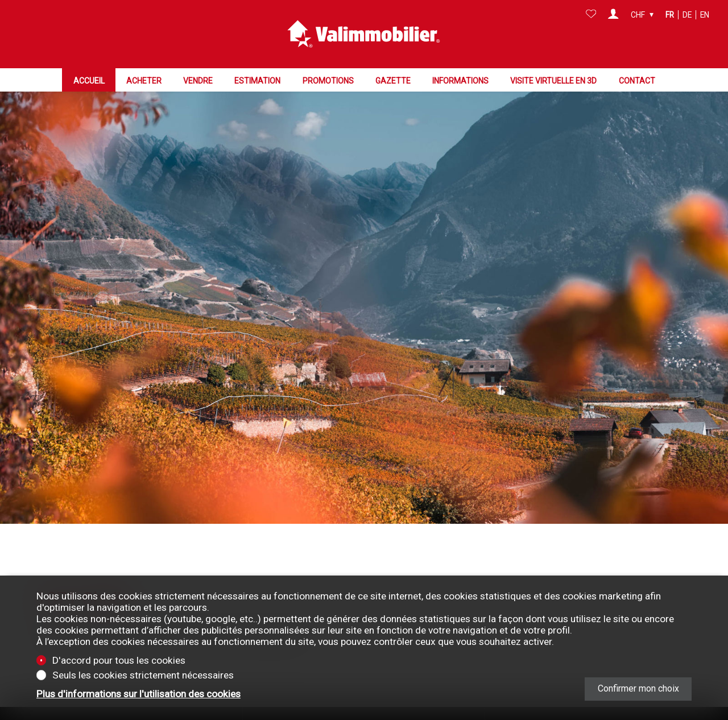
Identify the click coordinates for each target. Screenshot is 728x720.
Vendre (198, 80)
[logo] (364, 34)
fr (670, 15)
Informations (460, 80)
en (705, 15)
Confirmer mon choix (638, 688)
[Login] (613, 15)
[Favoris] (591, 15)
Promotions (328, 80)
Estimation (257, 80)
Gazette (393, 80)
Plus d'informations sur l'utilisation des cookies (138, 694)
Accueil (89, 80)
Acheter (144, 80)
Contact (637, 80)
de (687, 15)
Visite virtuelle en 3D (553, 80)
